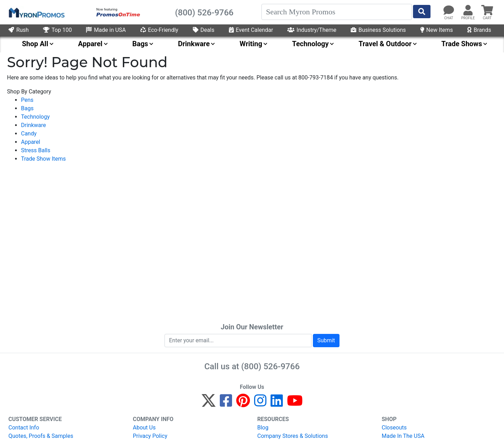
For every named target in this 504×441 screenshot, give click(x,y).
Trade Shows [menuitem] (462, 44)
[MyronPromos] (36, 12)
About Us (144, 428)
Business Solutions (378, 30)
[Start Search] (422, 12)
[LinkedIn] (277, 404)
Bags (27, 108)
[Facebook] (226, 404)
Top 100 (57, 30)
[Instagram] (260, 404)
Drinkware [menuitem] (194, 44)
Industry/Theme (312, 30)
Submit (326, 340)
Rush (19, 30)
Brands (479, 30)
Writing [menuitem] (251, 44)
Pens (27, 100)
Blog (263, 428)
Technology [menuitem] (311, 44)
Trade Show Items (43, 159)
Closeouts (394, 428)
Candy (29, 134)
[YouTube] (295, 404)
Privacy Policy (150, 436)
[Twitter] (209, 404)
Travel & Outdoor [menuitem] (385, 44)
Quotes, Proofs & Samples (41, 436)
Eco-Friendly (159, 30)
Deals (204, 30)
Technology (35, 117)
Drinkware (33, 125)
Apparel (31, 142)
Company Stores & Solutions (293, 436)
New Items (437, 30)
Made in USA (106, 30)
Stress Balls (36, 150)
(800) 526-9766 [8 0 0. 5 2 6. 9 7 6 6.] (270, 366)
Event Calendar (251, 30)
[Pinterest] (243, 404)
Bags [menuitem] (140, 44)
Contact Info (24, 428)
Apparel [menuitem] (90, 44)
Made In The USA (403, 436)
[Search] (337, 12)
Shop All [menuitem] (35, 44)
